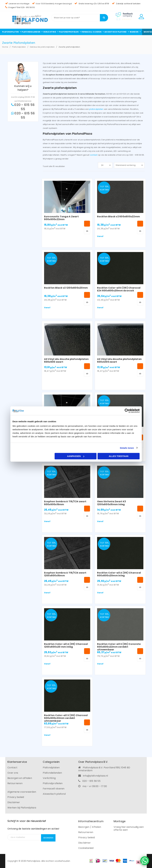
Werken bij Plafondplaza (22, 808)
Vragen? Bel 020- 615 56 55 (20, 7)
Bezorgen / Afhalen (90, 827)
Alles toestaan (119, 456)
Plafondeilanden (52, 773)
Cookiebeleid (86, 848)
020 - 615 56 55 (24, 107)
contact (94, 155)
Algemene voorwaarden (22, 792)
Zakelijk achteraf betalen (126, 4)
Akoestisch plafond (54, 794)
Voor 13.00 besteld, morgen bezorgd (52, 4)
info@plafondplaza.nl (95, 776)
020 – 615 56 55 (91, 781)
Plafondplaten (19, 47)
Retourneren (15, 783)
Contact (12, 768)
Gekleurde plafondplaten (42, 47)
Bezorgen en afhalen (20, 778)
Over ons (13, 773)
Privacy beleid (16, 797)
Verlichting (49, 778)
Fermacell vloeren (54, 789)
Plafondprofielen (53, 783)
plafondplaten (96, 109)
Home (5, 47)
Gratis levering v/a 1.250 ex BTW (92, 4)
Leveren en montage (17, 4)
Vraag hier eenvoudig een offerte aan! (129, 828)
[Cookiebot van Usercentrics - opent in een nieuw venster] (127, 411)
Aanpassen (76, 456)
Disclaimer (14, 802)
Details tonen (127, 448)
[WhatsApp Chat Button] (145, 861)
